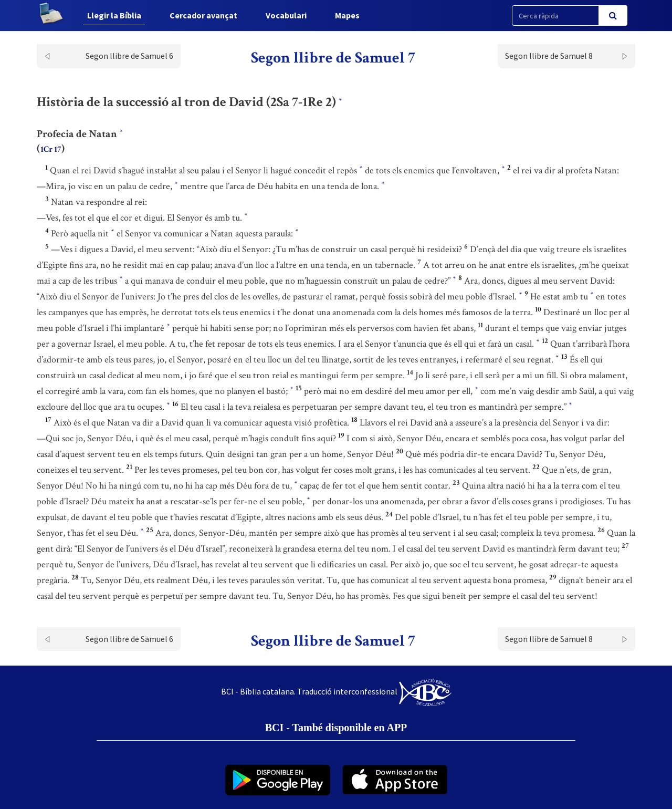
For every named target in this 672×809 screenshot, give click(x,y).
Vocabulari (286, 15)
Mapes (347, 15)
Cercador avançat (203, 15)
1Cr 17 (51, 149)
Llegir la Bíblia (114, 15)
